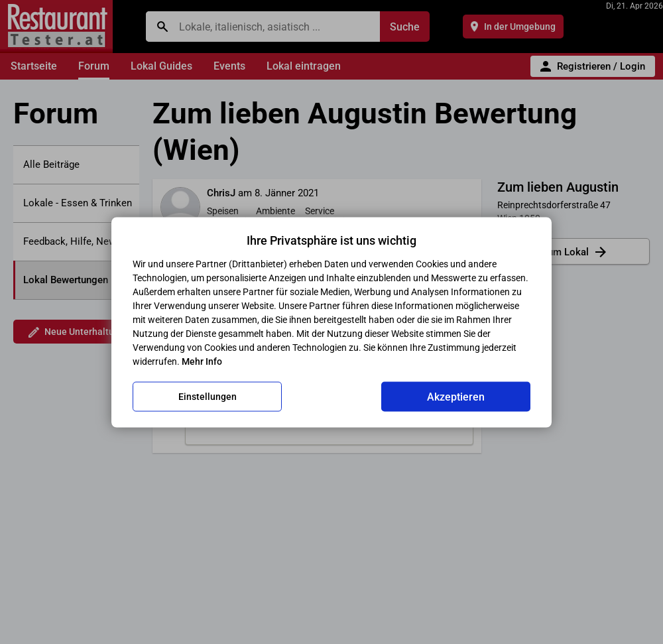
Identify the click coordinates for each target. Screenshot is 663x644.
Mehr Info (202, 361)
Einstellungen (208, 397)
